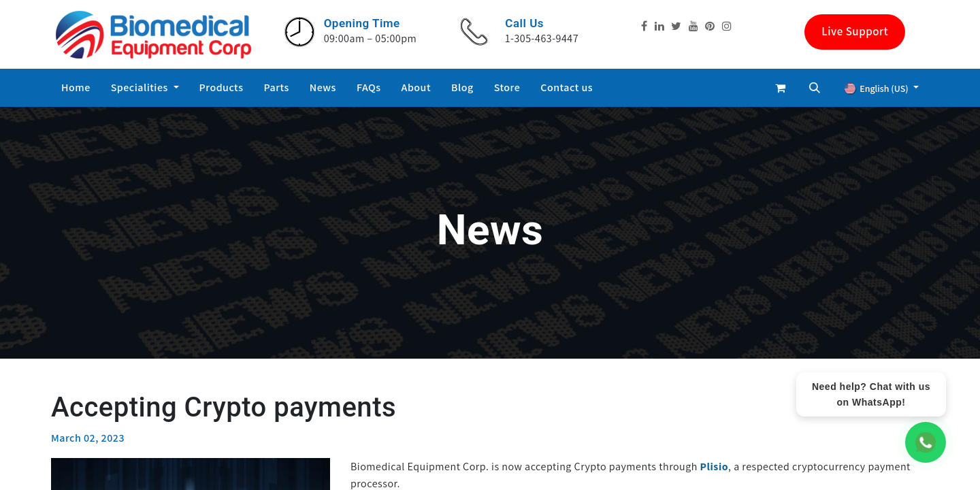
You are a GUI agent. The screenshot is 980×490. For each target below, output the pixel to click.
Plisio (715, 467)
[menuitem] (76, 88)
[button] (815, 88)
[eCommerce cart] (781, 88)
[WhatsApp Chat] (926, 442)
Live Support (855, 31)
